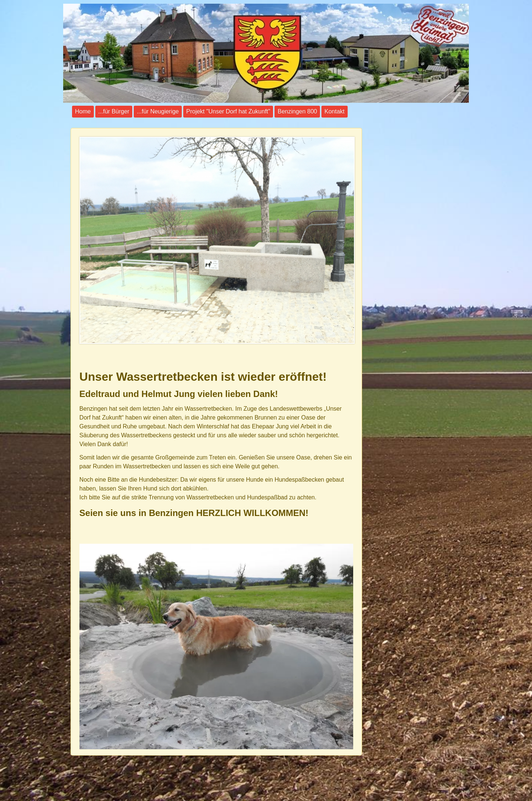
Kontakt (334, 111)
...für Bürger (114, 111)
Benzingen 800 (297, 111)
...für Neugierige (158, 111)
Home (83, 111)
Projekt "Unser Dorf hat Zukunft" (228, 111)
